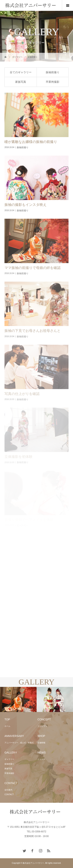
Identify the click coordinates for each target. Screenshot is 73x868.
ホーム (7, 726)
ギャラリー (9, 759)
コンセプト (42, 726)
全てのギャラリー (21, 72)
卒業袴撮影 (53, 82)
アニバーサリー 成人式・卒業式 (19, 743)
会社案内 (8, 790)
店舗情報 (41, 743)
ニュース (41, 759)
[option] (18, 700)
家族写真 (21, 82)
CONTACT (9, 794)
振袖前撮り (53, 72)
